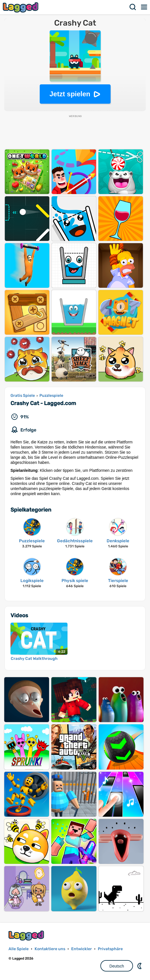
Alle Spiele (19, 949)
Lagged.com (27, 936)
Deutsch (117, 966)
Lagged (21, 7)
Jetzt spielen (70, 94)
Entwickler (82, 949)
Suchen (133, 7)
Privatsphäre (110, 949)
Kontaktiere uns (50, 949)
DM (140, 966)
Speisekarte (144, 7)
